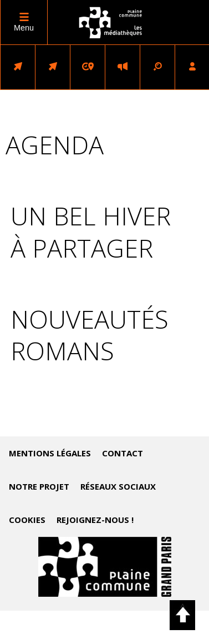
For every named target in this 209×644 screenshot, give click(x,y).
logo (111, 22)
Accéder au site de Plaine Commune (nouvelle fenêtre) (105, 567)
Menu (24, 28)
